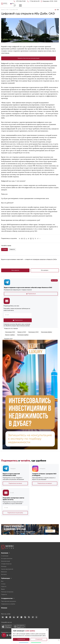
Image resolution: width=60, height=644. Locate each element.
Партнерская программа (9, 601)
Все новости (15, 270)
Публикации (6, 578)
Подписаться (31, 294)
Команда (4, 567)
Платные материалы (7, 592)
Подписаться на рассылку (15, 513)
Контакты (4, 574)
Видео (3, 589)
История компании (7, 559)
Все (2, 581)
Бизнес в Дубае (10, 335)
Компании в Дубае (23, 335)
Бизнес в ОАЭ (22, 332)
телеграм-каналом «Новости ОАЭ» (45, 260)
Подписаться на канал (15, 483)
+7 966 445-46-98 (34, 1)
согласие (27, 324)
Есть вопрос (45, 270)
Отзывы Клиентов (6, 564)
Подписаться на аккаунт (45, 483)
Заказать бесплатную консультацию (29, 58)
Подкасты (4, 595)
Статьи (4, 249)
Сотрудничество (8, 598)
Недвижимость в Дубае (8, 604)
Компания (5, 553)
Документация (6, 561)
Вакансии (4, 572)
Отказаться (39, 639)
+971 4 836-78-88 (21, 1)
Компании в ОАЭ (33, 332)
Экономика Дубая (46, 332)
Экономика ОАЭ (10, 332)
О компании (5, 556)
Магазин (4, 608)
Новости (12, 249)
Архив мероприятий (7, 569)
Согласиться (21, 639)
